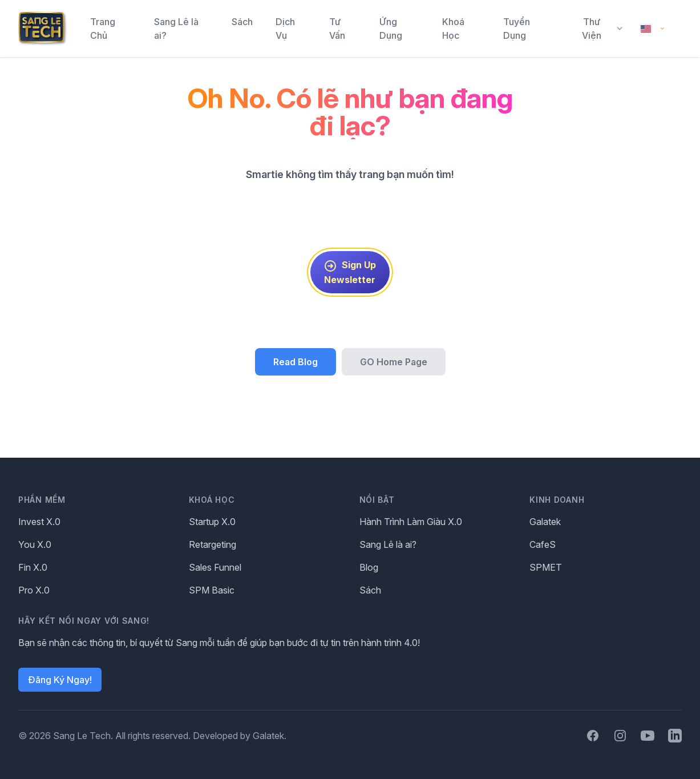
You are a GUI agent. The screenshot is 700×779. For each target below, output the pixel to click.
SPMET (546, 567)
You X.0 (35, 544)
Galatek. (270, 736)
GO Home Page (394, 362)
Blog (369, 567)
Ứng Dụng (391, 29)
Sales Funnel (215, 567)
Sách (242, 22)
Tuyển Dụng (517, 29)
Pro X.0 (34, 590)
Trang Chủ (103, 29)
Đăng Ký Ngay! (60, 680)
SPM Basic (212, 590)
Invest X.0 (39, 522)
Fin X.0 (33, 567)
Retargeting (213, 544)
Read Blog (296, 362)
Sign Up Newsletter (350, 272)
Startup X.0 (212, 522)
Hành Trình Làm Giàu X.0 (411, 522)
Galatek (545, 522)
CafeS (543, 544)
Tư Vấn (337, 29)
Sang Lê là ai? (176, 29)
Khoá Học (453, 29)
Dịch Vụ (285, 29)
